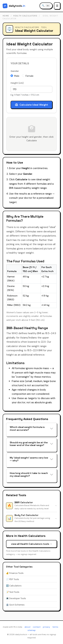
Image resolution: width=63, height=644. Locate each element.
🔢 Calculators (14, 586)
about (27, 627)
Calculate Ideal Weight (32, 105)
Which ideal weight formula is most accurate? (27, 428)
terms (55, 627)
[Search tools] (46, 6)
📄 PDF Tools (13, 579)
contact (37, 627)
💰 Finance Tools (15, 573)
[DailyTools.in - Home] (14, 6)
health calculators (25, 16)
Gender (15, 71)
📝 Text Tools (13, 592)
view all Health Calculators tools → (32, 544)
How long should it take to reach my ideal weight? (29, 475)
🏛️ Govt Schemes (15, 605)
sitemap (32, 630)
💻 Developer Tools (16, 598)
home (6, 16)
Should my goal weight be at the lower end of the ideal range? (29, 444)
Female (29, 76)
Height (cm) (17, 83)
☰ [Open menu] (57, 6)
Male (17, 76)
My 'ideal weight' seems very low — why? (29, 459)
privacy (46, 627)
